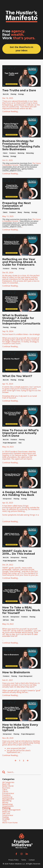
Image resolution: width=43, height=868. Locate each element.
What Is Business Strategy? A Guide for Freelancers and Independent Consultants (21, 319)
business (6, 788)
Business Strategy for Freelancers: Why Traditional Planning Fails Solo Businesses (21, 145)
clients (5, 153)
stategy (6, 817)
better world (8, 786)
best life (6, 94)
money (20, 212)
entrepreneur (7, 499)
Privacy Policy (13, 860)
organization (8, 806)
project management (10, 443)
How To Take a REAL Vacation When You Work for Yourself (21, 610)
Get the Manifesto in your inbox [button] (22, 49)
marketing (21, 153)
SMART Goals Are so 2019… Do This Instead (19, 552)
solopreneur (8, 815)
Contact (32, 860)
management (8, 799)
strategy (21, 94)
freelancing (7, 797)
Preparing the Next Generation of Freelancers (17, 206)
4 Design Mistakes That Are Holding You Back (20, 494)
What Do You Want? (17, 376)
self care (6, 620)
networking (30, 153)
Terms (24, 860)
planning (13, 94)
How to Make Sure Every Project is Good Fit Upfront (20, 728)
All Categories (8, 782)
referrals (6, 812)
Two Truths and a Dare (19, 90)
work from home (10, 823)
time (20, 443)
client (5, 790)
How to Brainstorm (16, 672)
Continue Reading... (10, 111)
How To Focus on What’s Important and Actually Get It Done (20, 433)
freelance (13, 153)
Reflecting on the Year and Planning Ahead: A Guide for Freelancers (19, 262)
